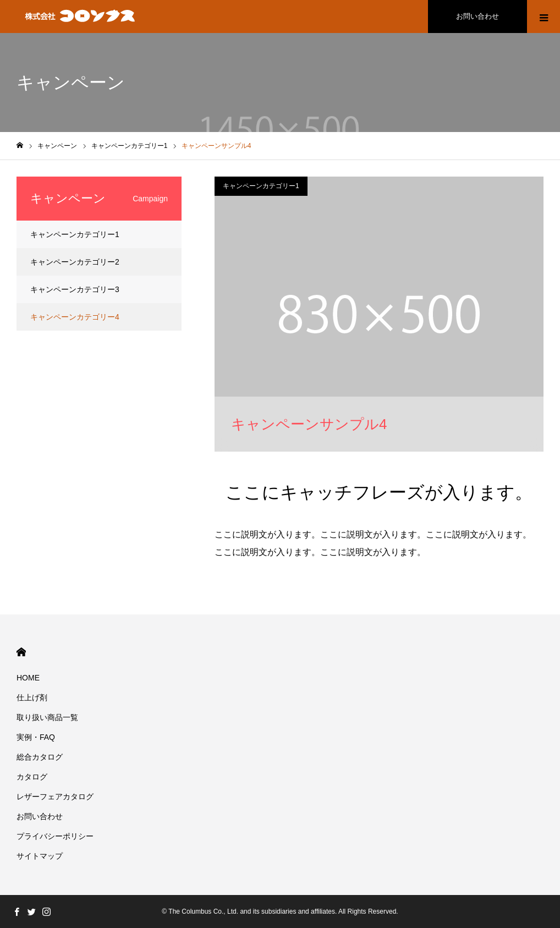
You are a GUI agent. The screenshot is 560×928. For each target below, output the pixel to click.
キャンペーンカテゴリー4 (75, 317)
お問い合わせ (477, 16)
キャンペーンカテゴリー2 (75, 262)
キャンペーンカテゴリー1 (261, 186)
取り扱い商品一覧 (47, 717)
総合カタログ (40, 757)
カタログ (32, 777)
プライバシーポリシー (55, 836)
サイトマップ (40, 856)
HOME (21, 652)
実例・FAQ (36, 737)
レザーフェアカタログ (55, 797)
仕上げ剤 (32, 698)
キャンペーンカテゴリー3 (75, 289)
